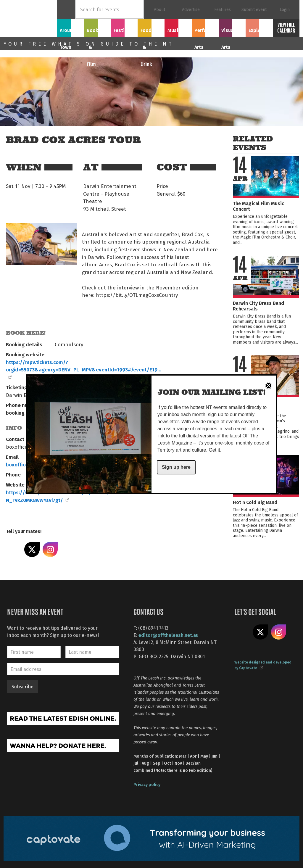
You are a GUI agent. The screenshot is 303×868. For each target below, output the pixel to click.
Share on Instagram (50, 550)
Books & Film (97, 30)
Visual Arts (232, 27)
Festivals (124, 27)
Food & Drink (151, 30)
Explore (259, 27)
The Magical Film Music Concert (258, 206)
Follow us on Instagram (279, 632)
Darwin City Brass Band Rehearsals (258, 306)
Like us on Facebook (242, 632)
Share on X (32, 550)
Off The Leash (30, 19)
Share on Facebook (14, 550)
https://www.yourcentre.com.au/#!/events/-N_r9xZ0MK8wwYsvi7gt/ (59, 496)
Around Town (70, 30)
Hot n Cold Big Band (255, 502)
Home (66, 9)
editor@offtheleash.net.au (169, 635)
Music (178, 27)
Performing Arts (205, 30)
